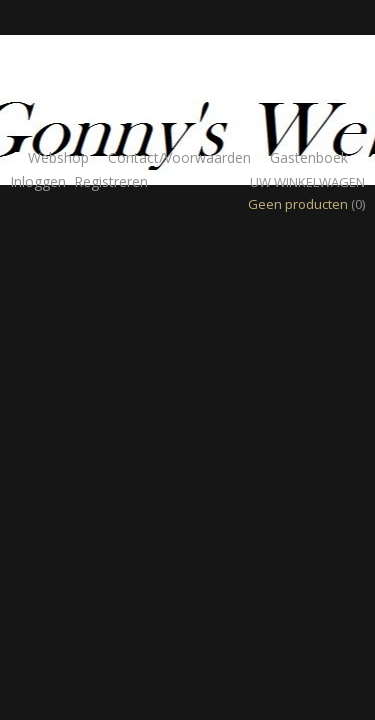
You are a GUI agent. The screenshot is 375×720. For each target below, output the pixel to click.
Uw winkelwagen (307, 182)
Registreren (111, 181)
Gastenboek (309, 157)
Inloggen (38, 181)
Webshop (58, 157)
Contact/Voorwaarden (179, 157)
